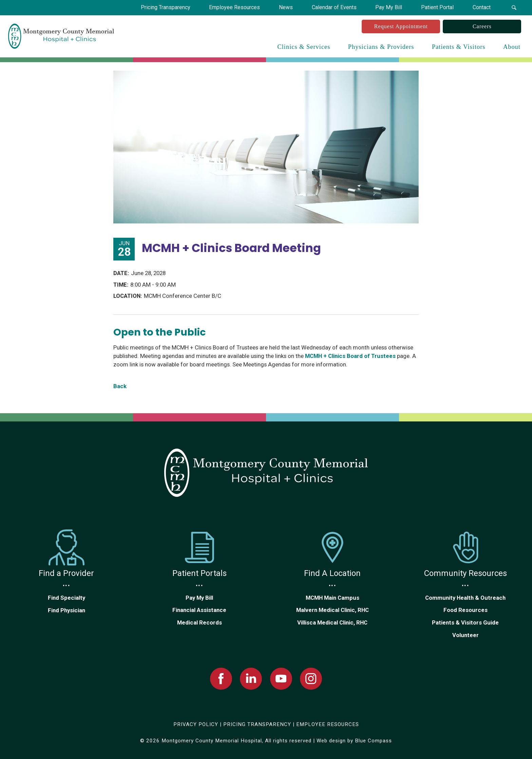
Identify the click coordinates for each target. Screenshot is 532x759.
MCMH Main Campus (332, 598)
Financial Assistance (199, 610)
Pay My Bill (199, 598)
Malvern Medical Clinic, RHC (332, 610)
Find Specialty (66, 598)
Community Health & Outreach (465, 598)
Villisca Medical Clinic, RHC (332, 622)
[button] (514, 8)
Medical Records (199, 622)
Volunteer (465, 635)
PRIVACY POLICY (196, 724)
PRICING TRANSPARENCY (257, 724)
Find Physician (66, 610)
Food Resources (465, 610)
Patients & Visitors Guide (465, 622)
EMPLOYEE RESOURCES (328, 724)
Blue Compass (373, 741)
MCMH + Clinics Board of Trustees (350, 356)
